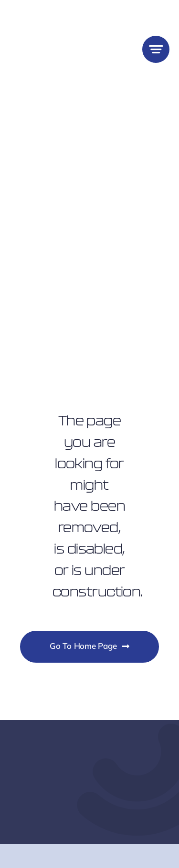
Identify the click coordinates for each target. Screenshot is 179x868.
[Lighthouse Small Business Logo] (49, 14)
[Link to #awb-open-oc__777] (156, 49)
